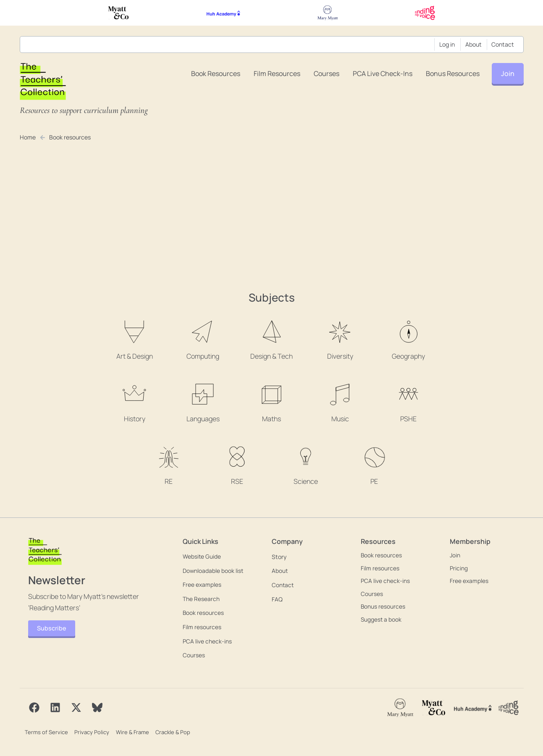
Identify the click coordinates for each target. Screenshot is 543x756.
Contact (503, 44)
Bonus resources (453, 73)
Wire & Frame (131, 732)
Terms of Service (46, 732)
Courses (327, 73)
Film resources (277, 73)
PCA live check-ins (383, 73)
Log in (447, 44)
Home (28, 137)
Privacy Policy (91, 732)
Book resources (216, 73)
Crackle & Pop (171, 732)
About (473, 44)
